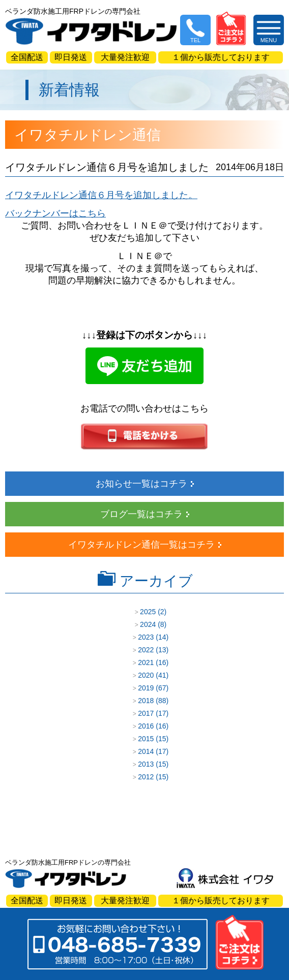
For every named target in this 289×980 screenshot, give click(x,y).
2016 (146, 726)
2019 (146, 688)
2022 (146, 650)
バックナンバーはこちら (55, 213)
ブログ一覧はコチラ (141, 514)
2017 (146, 713)
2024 (148, 624)
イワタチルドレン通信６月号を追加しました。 (101, 195)
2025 (148, 612)
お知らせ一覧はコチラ (141, 484)
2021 (146, 662)
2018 (146, 701)
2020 (146, 675)
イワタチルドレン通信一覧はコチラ (141, 545)
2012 (146, 777)
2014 (146, 751)
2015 (146, 739)
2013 (146, 764)
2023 (146, 637)
